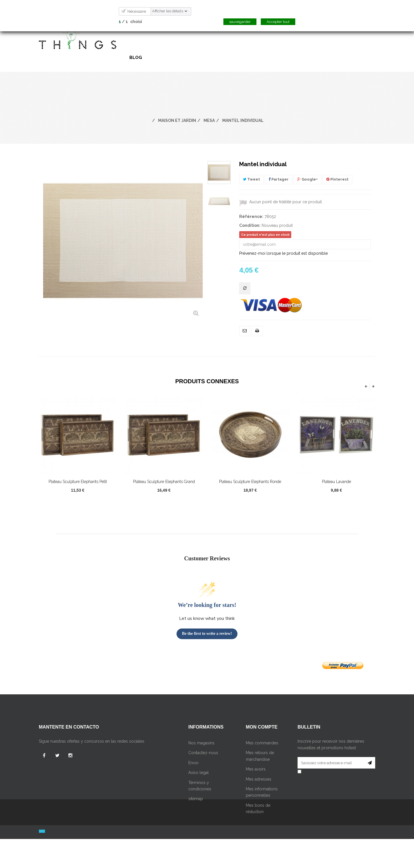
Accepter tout (278, 22)
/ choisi (130, 22)
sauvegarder (240, 22)
